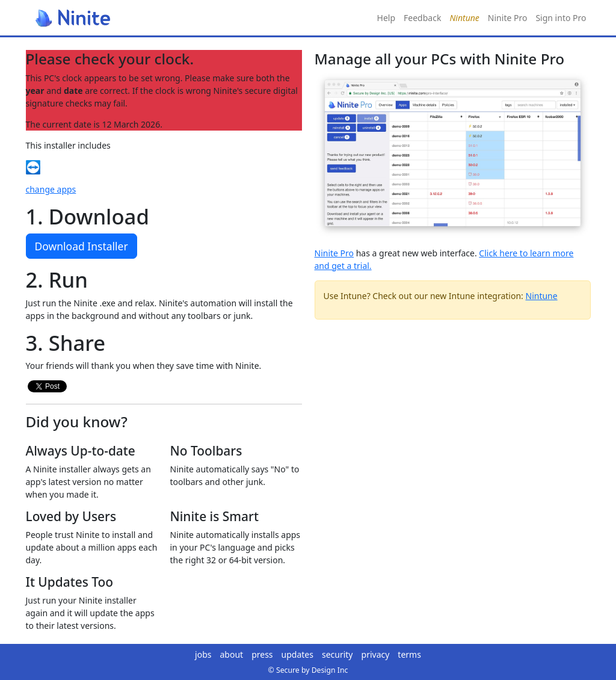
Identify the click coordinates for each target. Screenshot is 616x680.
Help (387, 18)
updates (297, 654)
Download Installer (82, 246)
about (232, 654)
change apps (51, 189)
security (337, 654)
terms (409, 654)
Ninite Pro (508, 18)
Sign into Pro (561, 18)
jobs (203, 654)
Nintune (542, 296)
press (262, 654)
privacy (376, 654)
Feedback (422, 18)
